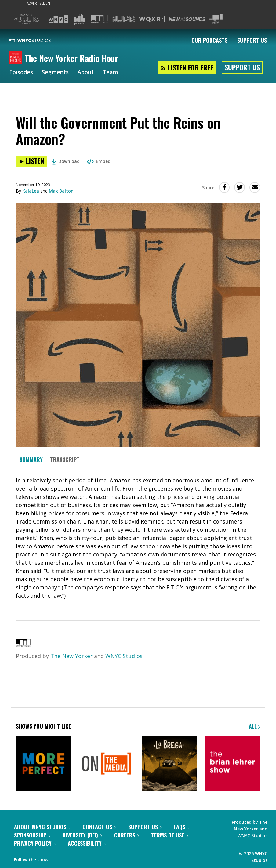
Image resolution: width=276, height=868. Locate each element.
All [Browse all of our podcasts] (254, 726)
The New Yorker (71, 656)
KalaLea (31, 191)
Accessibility (87, 843)
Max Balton (61, 191)
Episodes (21, 73)
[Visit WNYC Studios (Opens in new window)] (99, 19)
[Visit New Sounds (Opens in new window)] (187, 19)
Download (66, 161)
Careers (127, 835)
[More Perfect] (44, 764)
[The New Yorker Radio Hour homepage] (17, 58)
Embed (99, 161)
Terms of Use (170, 835)
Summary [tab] (31, 459)
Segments (55, 73)
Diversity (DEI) (82, 835)
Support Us (252, 40)
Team (110, 73)
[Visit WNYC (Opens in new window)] (58, 19)
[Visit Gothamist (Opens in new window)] (79, 19)
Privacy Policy (35, 843)
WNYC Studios (124, 656)
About (86, 73)
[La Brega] (170, 764)
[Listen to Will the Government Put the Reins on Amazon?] (32, 161)
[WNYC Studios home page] (38, 40)
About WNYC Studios (42, 827)
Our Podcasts (209, 40)
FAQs (182, 827)
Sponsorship (32, 835)
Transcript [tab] (65, 459)
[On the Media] (106, 764)
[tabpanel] (138, 538)
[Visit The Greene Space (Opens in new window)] (216, 19)
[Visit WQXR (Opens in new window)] (152, 19)
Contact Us (99, 827)
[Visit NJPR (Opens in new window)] (123, 19)
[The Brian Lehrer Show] (232, 764)
